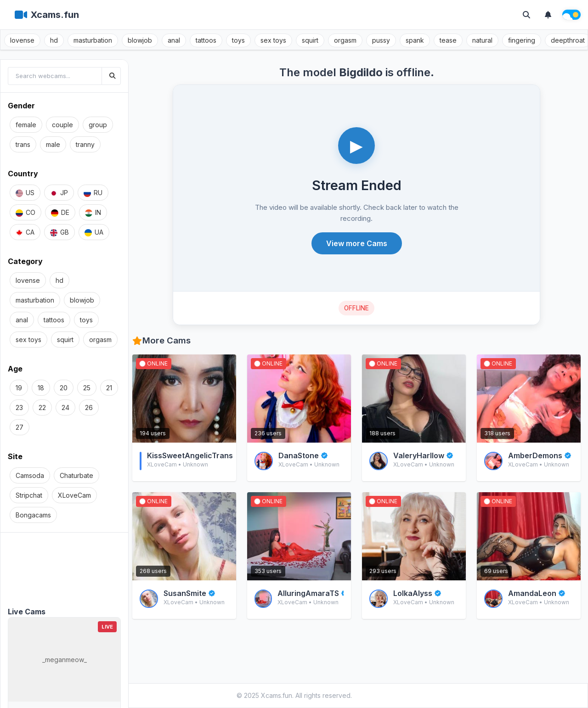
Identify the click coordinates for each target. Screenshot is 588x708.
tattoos (206, 40)
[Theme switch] (571, 15)
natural (482, 40)
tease (448, 40)
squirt (310, 40)
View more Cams (357, 243)
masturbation (93, 40)
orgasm (345, 40)
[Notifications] (548, 15)
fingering (522, 40)
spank (415, 40)
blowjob (140, 40)
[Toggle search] (526, 15)
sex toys (273, 40)
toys (238, 40)
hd (54, 40)
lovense (22, 40)
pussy (381, 40)
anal (174, 40)
